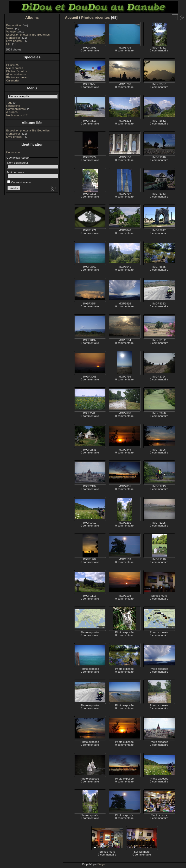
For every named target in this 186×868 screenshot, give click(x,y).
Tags (9, 102)
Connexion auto (19, 182)
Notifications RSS (17, 115)
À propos (12, 112)
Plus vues (12, 65)
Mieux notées (15, 68)
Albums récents (16, 74)
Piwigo (101, 864)
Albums (32, 17)
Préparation (14, 25)
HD (8, 44)
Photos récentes (16, 71)
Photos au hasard (17, 77)
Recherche (13, 106)
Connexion (13, 152)
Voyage (11, 31)
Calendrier (13, 80)
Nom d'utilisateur (18, 163)
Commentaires (16, 109)
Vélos (10, 28)
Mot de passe (16, 172)
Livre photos (14, 41)
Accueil (72, 17)
